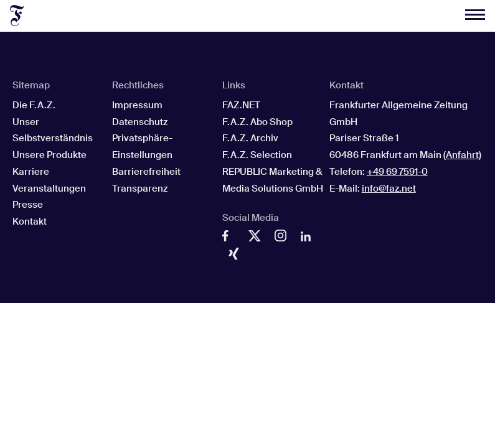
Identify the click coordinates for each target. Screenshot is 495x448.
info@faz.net (389, 189)
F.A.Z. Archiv (250, 138)
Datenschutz (140, 122)
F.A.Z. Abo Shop (257, 122)
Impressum (137, 105)
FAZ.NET (241, 105)
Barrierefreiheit (146, 172)
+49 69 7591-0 (397, 172)
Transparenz (140, 189)
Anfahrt (462, 155)
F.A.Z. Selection (257, 155)
